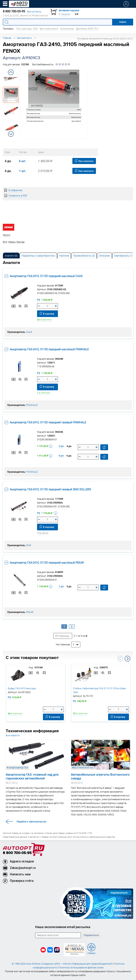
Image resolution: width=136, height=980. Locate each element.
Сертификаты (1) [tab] (123, 256)
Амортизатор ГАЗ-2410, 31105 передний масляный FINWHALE (47, 349)
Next (11, 134)
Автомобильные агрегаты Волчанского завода (100, 776)
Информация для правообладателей (92, 964)
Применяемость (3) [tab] (84, 256)
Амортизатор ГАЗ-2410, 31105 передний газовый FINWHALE (45, 422)
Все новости (13, 735)
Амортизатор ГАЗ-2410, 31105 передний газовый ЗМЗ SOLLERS (48, 489)
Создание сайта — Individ (56, 964)
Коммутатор (67, 29)
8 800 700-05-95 (17, 853)
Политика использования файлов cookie (81, 968)
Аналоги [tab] (11, 256)
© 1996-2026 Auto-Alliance (26, 964)
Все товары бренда (14, 242)
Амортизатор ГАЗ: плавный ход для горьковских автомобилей (32, 776)
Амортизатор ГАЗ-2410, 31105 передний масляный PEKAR (44, 563)
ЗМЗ (29, 545)
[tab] (11, 255)
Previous (11, 72)
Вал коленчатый (49, 29)
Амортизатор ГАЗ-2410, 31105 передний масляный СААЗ (43, 276)
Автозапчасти (24, 38)
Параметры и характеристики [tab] (38, 256)
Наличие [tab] (64, 256)
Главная (7, 38)
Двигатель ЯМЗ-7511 (87, 29)
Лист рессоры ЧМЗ (27, 29)
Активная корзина (69, 10)
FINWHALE (32, 405)
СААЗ (29, 332)
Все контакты (34, 12)
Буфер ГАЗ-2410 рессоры (22, 688)
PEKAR (30, 612)
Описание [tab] (104, 256)
